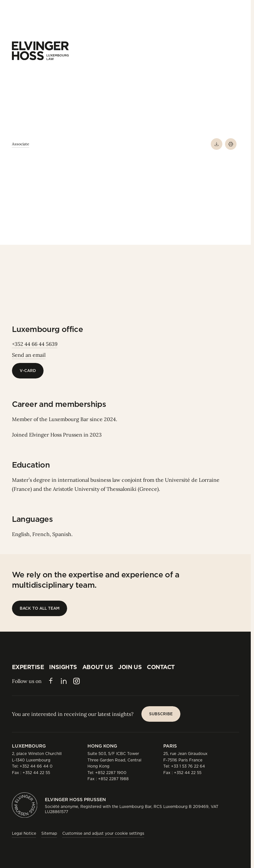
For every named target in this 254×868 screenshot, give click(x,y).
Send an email (29, 355)
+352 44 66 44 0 (36, 766)
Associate (21, 144)
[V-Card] (28, 371)
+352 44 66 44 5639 (35, 344)
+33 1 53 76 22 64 (188, 766)
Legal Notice (24, 833)
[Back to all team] (40, 608)
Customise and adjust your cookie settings (103, 833)
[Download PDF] (217, 144)
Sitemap (49, 833)
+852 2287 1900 (111, 773)
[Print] (231, 144)
